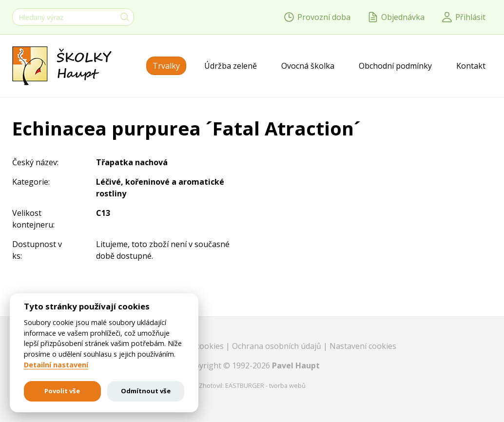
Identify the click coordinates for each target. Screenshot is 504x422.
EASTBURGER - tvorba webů (265, 385)
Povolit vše (62, 391)
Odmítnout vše (146, 391)
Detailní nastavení (56, 365)
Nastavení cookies (363, 346)
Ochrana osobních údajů (278, 346)
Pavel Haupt (296, 365)
